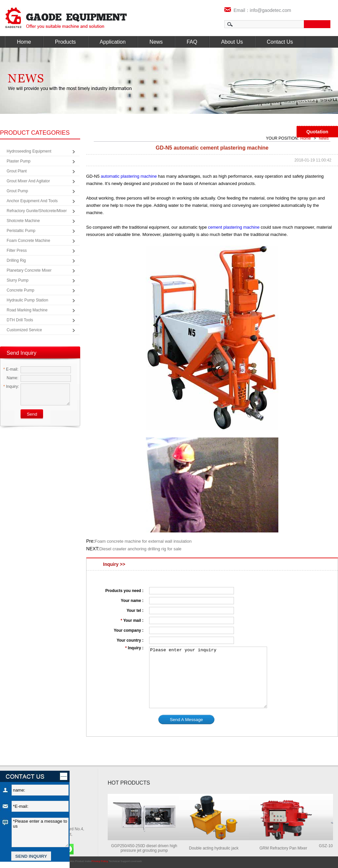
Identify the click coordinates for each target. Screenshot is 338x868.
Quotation (317, 132)
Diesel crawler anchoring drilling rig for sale (141, 549)
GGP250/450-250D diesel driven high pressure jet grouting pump (147, 848)
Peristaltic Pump (21, 231)
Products (65, 42)
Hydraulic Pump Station (27, 300)
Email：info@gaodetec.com (258, 10)
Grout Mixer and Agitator (28, 181)
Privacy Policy (100, 861)
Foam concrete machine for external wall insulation (143, 541)
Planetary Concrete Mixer (29, 270)
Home (24, 42)
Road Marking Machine (27, 310)
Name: (11, 378)
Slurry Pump (18, 280)
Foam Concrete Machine (28, 241)
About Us (232, 42)
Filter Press (17, 251)
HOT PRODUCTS (129, 783)
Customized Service (24, 330)
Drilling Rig (16, 260)
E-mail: (11, 369)
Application (113, 42)
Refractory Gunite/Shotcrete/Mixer (37, 211)
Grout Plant (17, 171)
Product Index (83, 861)
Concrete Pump (20, 290)
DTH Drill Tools (20, 320)
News (156, 42)
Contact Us (280, 42)
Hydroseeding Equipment (29, 151)
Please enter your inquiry (208, 677)
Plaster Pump (19, 161)
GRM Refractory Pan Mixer (286, 848)
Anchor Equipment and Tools (32, 201)
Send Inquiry (22, 353)
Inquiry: (11, 387)
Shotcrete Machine (23, 221)
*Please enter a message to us (40, 832)
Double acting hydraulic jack (216, 848)
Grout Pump (17, 191)
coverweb (136, 861)
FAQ (192, 42)
